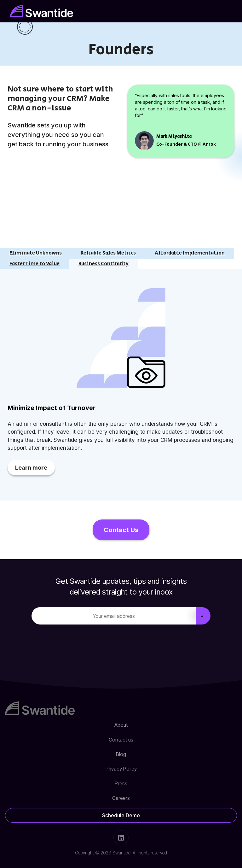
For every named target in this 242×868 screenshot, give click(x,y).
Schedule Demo (121, 815)
